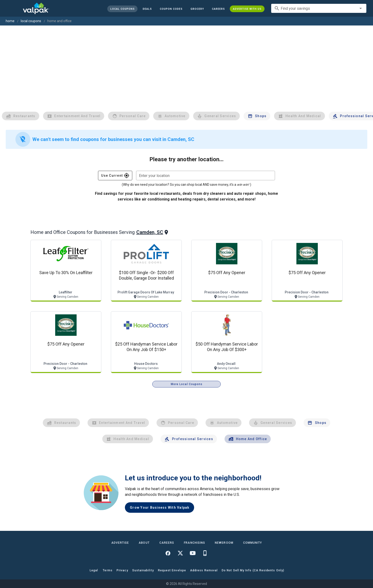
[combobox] (319, 8)
